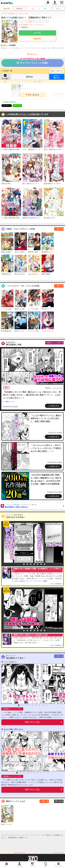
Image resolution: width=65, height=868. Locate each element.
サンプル (38, 33)
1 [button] (20, 564)
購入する (57, 77)
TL (32, 9)
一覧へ (58, 229)
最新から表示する (57, 71)
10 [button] (48, 773)
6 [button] (38, 564)
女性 (11, 13)
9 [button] (46, 705)
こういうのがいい (10, 662)
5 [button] (34, 564)
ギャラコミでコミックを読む (32, 62)
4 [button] (31, 564)
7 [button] (41, 564)
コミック (4, 13)
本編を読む (38, 39)
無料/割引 (20, 9)
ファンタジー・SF (22, 13)
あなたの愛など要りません (13, 729)
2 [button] (24, 564)
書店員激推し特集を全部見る (34, 506)
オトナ (58, 9)
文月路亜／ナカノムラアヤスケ (32, 25)
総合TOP (7, 9)
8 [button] (45, 564)
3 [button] (27, 564)
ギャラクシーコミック (10, 835)
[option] (23, 543)
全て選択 (5, 79)
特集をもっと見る (54, 343)
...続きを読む (57, 717)
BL (45, 9)
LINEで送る (17, 106)
